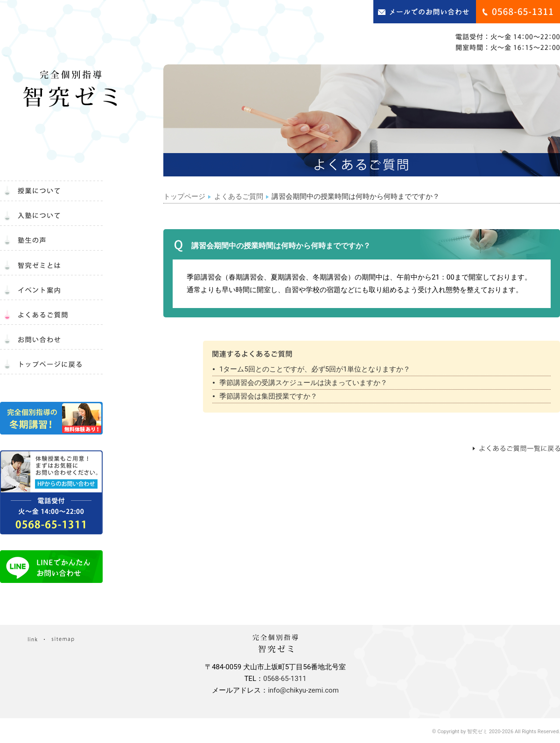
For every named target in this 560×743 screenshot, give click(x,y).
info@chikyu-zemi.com (303, 690)
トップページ (184, 196)
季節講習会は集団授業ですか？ (268, 396)
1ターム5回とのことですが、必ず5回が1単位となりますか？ (315, 369)
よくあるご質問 (239, 196)
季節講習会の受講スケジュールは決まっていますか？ (303, 383)
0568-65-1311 (285, 679)
